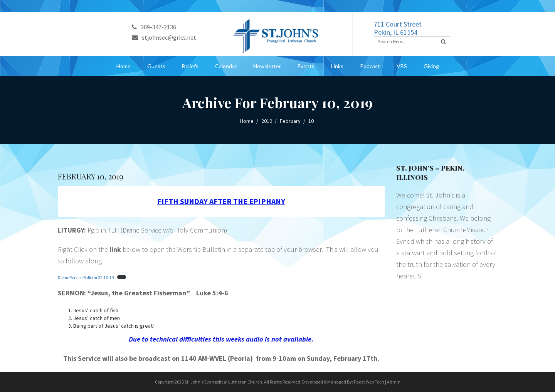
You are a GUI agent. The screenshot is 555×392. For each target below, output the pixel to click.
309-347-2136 (154, 27)
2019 (267, 121)
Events (306, 66)
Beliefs (190, 66)
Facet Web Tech (369, 382)
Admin (394, 382)
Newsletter (267, 66)
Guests (156, 66)
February (290, 121)
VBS (402, 66)
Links (337, 66)
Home (124, 66)
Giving (431, 66)
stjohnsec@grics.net (164, 37)
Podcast (370, 66)
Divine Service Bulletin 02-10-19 (86, 278)
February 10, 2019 (91, 176)
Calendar (226, 66)
